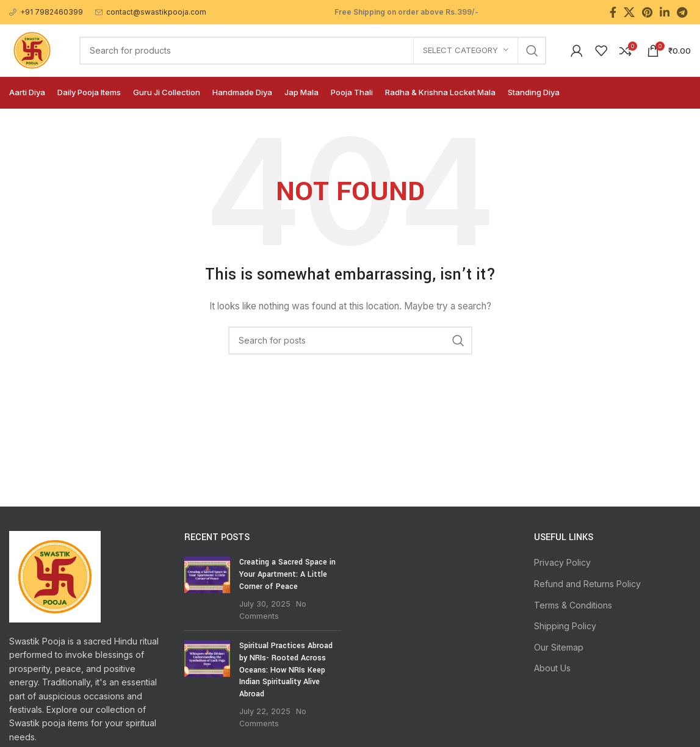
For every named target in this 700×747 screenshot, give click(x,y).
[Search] (313, 51)
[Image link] (55, 576)
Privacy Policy (562, 562)
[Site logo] (32, 49)
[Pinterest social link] (647, 12)
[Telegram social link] (682, 12)
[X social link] (629, 12)
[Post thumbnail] (207, 589)
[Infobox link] (46, 12)
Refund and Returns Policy (587, 584)
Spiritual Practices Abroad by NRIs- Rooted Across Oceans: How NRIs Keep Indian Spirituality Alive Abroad (286, 669)
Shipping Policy (565, 626)
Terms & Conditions (573, 605)
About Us (552, 668)
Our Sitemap (559, 647)
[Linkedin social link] (665, 12)
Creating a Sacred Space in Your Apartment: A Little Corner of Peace (287, 574)
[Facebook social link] (613, 12)
